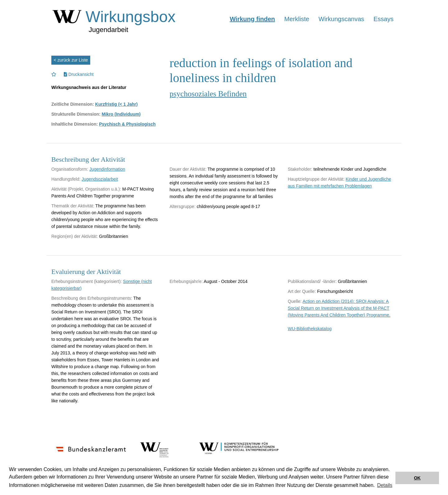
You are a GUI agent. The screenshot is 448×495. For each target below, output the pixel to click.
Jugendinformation (107, 169)
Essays (384, 19)
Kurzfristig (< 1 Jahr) (117, 104)
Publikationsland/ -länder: (312, 281)
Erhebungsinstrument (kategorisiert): (86, 281)
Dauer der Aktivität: (188, 169)
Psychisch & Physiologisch (127, 124)
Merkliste (297, 19)
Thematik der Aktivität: (73, 206)
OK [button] (417, 478)
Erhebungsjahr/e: (186, 281)
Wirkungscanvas (341, 19)
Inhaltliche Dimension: (75, 124)
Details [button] (385, 485)
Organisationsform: (70, 169)
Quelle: (295, 301)
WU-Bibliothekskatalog (310, 329)
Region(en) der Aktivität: (75, 236)
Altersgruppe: (182, 206)
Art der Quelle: (302, 291)
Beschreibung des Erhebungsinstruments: (92, 298)
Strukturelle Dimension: (76, 114)
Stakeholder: (300, 169)
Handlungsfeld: (66, 179)
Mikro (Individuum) (121, 114)
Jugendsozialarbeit (100, 179)
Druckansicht (79, 74)
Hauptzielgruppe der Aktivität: (316, 179)
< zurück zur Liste (71, 60)
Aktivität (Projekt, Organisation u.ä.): (86, 189)
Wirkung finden (252, 19)
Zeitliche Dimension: (73, 104)
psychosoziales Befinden (208, 94)
